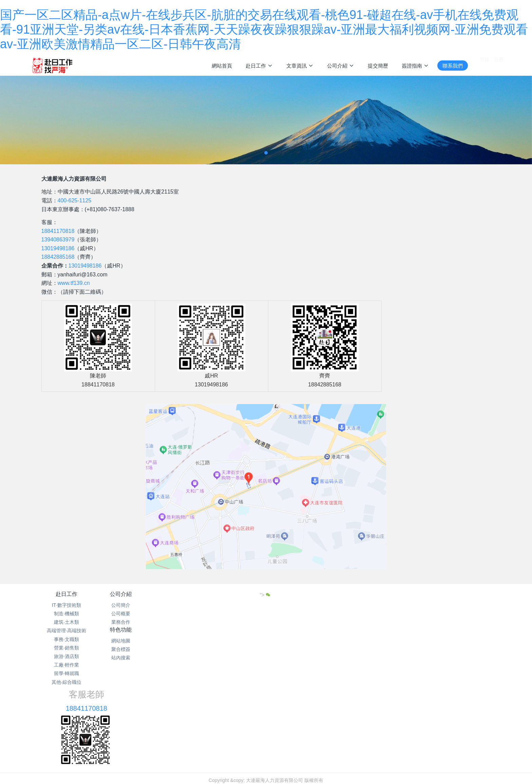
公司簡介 (146, 605)
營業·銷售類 (66, 648)
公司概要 (146, 614)
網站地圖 (226, 605)
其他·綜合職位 (66, 682)
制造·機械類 (66, 614)
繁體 (266, 748)
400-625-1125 (75, 200)
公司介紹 (146, 594)
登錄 (484, 65)
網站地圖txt (251, 727)
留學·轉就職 (66, 673)
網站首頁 (222, 66)
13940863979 (58, 240)
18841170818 (58, 231)
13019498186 (58, 248)
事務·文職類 (66, 639)
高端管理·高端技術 (66, 631)
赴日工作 (66, 594)
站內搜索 (226, 622)
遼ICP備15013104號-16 (266, 735)
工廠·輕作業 (66, 665)
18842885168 (58, 257)
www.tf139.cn (74, 283)
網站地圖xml (280, 727)
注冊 (499, 65)
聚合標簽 (226, 614)
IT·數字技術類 (66, 605)
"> (445, 595)
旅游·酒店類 (66, 656)
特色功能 (226, 594)
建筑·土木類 (66, 622)
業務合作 (146, 622)
